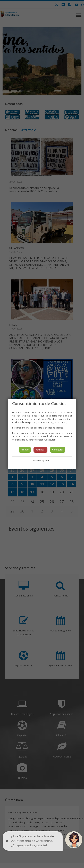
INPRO (48, 461)
